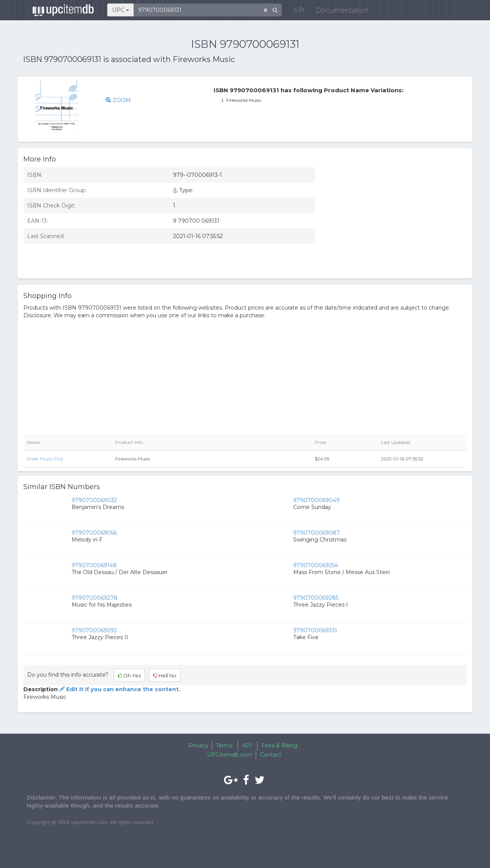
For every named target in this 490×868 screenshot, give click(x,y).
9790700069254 (316, 565)
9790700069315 (315, 630)
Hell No (165, 675)
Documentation (339, 11)
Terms (224, 746)
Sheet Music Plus (45, 459)
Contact (271, 755)
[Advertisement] (397, 217)
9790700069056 (94, 533)
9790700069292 (94, 630)
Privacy (198, 746)
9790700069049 (316, 500)
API (295, 11)
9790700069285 (316, 598)
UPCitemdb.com (230, 755)
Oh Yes (129, 675)
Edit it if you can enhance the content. (119, 689)
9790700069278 (95, 598)
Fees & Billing (279, 746)
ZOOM (118, 100)
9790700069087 (317, 533)
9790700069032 (94, 500)
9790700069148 (94, 565)
